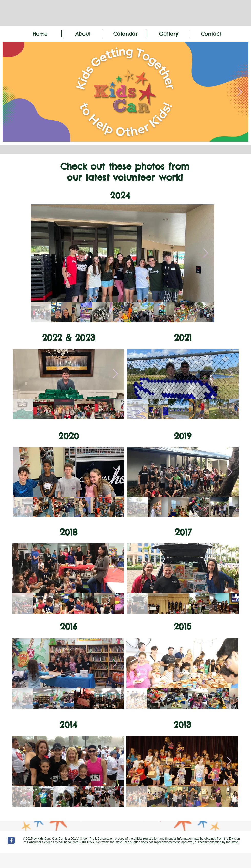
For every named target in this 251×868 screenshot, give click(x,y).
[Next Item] (240, 92)
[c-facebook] (11, 840)
